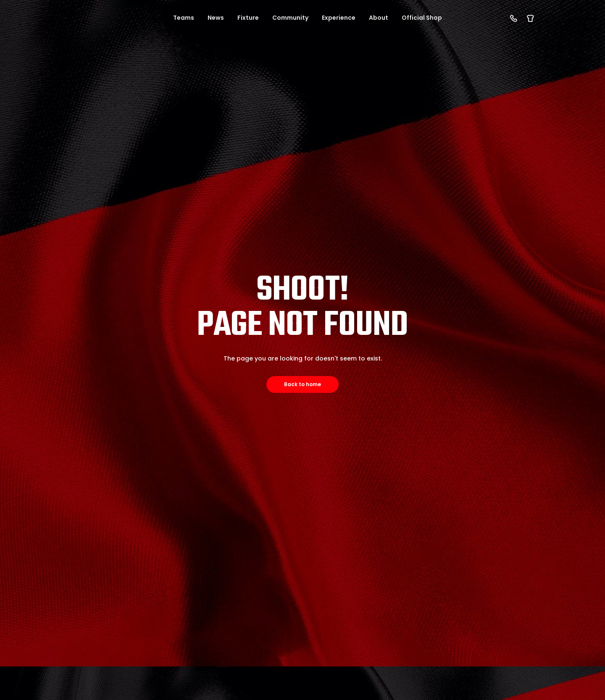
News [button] (216, 18)
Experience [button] (339, 18)
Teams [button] (184, 18)
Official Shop (422, 18)
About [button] (379, 18)
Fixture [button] (248, 18)
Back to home (302, 384)
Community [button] (290, 18)
